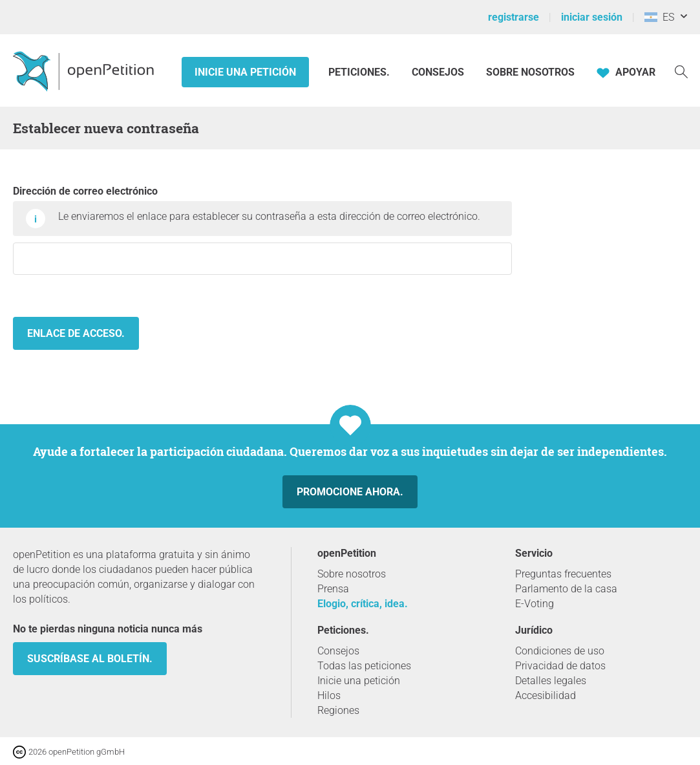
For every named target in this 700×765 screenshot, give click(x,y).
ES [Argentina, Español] (659, 17)
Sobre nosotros (530, 72)
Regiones (338, 710)
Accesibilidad (546, 695)
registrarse (514, 17)
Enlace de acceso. (76, 333)
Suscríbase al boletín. (90, 659)
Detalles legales (551, 681)
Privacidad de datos (560, 666)
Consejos (438, 72)
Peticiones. (360, 72)
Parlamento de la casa (566, 589)
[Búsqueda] (681, 71)
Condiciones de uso (560, 651)
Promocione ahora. (350, 492)
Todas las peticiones (364, 666)
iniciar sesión (592, 17)
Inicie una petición (245, 72)
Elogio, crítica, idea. (363, 604)
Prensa (333, 589)
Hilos (329, 695)
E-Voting (535, 604)
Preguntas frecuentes (563, 574)
